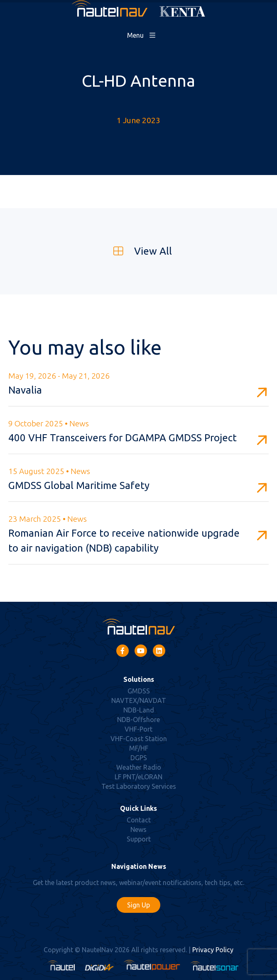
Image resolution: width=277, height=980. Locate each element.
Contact (139, 820)
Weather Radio (139, 767)
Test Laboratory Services (139, 786)
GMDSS (139, 691)
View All (138, 251)
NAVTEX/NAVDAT (139, 700)
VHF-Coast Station (139, 739)
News (138, 829)
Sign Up (138, 905)
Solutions (139, 679)
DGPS (139, 758)
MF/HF (139, 748)
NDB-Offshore (138, 720)
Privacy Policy (213, 950)
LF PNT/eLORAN (138, 777)
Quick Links (138, 808)
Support (139, 839)
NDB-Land (139, 710)
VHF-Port (138, 729)
